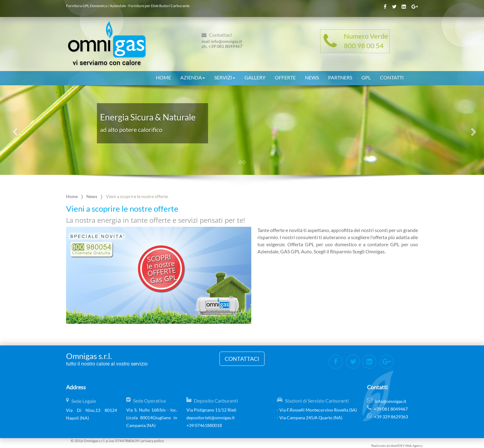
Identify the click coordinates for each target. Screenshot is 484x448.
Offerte (285, 77)
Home (163, 77)
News (312, 77)
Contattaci (242, 359)
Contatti (392, 77)
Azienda (193, 77)
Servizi (225, 77)
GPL (366, 77)
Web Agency (414, 446)
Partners (340, 77)
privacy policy (153, 441)
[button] (14, 130)
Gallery (255, 77)
